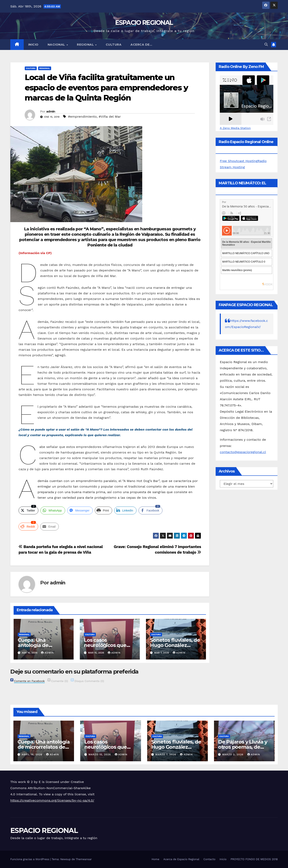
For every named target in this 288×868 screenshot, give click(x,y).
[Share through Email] (49, 527)
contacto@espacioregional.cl (243, 452)
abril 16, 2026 (32, 754)
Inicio (33, 45)
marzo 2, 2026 (233, 754)
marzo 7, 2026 (166, 754)
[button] (266, 44)
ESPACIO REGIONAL (144, 23)
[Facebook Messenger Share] (80, 510)
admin (51, 111)
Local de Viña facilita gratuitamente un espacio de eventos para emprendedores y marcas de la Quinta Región (106, 88)
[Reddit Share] (28, 527)
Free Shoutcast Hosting (239, 161)
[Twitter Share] (28, 510)
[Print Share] (103, 510)
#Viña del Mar (110, 117)
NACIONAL (57, 45)
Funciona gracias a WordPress (30, 859)
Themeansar (84, 859)
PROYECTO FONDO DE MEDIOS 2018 (254, 859)
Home (155, 859)
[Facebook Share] (150, 510)
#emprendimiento (82, 117)
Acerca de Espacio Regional (181, 859)
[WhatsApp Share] (53, 510)
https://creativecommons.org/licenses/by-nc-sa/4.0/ (52, 800)
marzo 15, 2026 (100, 754)
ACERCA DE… (141, 45)
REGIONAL (86, 45)
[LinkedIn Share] (125, 510)
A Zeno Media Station (235, 128)
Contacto (209, 859)
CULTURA (114, 45)
